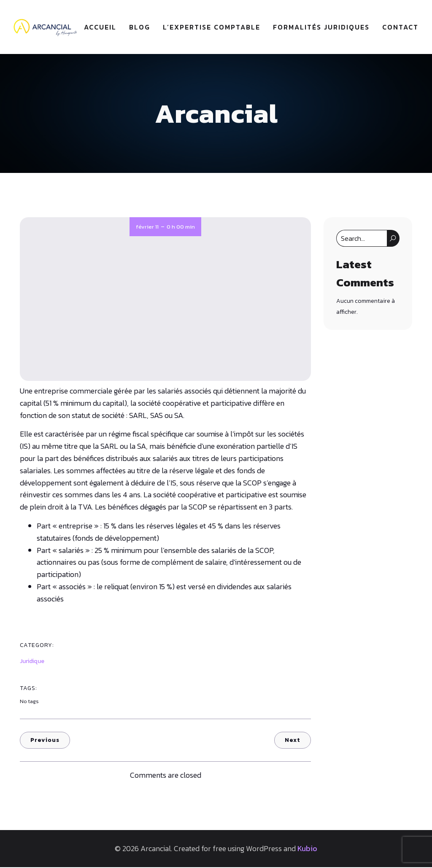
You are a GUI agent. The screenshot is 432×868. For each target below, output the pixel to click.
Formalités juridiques (321, 27)
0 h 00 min (181, 228)
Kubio (307, 849)
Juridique (32, 662)
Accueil (100, 27)
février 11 (147, 228)
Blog (140, 27)
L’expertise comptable (212, 27)
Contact (400, 27)
